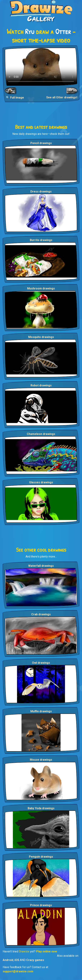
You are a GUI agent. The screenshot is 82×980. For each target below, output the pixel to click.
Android (8, 960)
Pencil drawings (41, 143)
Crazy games (35, 960)
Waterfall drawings (41, 566)
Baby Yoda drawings (41, 808)
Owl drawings (41, 663)
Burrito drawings (41, 240)
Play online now (47, 951)
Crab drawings (41, 614)
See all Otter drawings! (62, 97)
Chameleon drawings (41, 434)
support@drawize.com (18, 971)
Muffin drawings (41, 711)
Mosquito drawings (41, 337)
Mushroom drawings (41, 288)
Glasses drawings (41, 482)
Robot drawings (41, 385)
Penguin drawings (41, 857)
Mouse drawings (41, 760)
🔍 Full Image (15, 98)
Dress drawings (41, 191)
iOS (17, 960)
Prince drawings (41, 905)
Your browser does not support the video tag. (41, 67)
